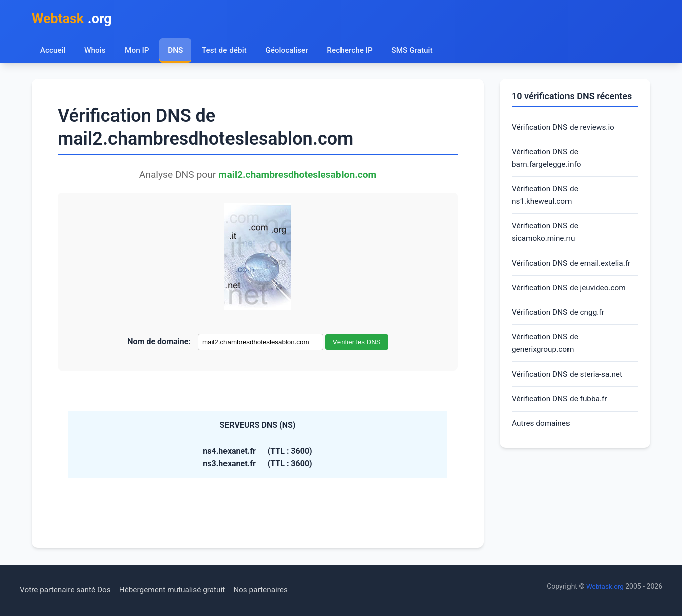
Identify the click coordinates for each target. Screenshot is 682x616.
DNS (176, 51)
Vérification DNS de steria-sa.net (570, 383)
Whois (95, 51)
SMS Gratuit (417, 51)
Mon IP (137, 51)
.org (74, 19)
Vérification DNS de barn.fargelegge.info (548, 160)
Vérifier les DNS (357, 344)
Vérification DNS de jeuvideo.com (571, 294)
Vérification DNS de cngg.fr (560, 320)
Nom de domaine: (159, 343)
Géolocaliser (289, 51)
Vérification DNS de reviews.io (565, 129)
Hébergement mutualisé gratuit (179, 590)
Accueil (53, 51)
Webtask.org (604, 586)
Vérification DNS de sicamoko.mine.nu (546, 237)
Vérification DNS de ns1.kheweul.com (546, 199)
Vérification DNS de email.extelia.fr (574, 269)
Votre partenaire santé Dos (67, 590)
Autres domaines (542, 434)
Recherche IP (354, 51)
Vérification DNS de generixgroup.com (546, 352)
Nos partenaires (270, 590)
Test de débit (226, 51)
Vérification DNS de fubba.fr (561, 409)
